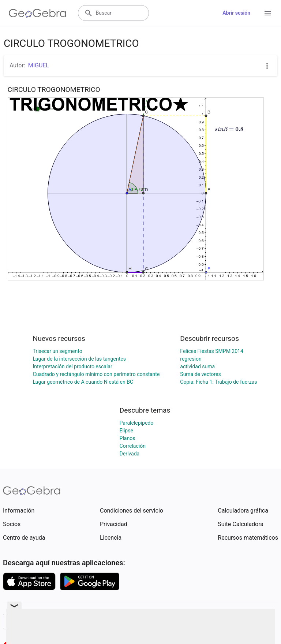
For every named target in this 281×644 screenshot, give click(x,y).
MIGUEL (39, 65)
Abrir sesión (236, 13)
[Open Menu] (268, 13)
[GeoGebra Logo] (38, 13)
